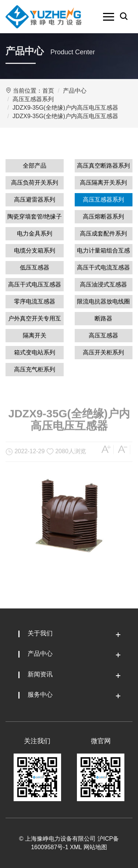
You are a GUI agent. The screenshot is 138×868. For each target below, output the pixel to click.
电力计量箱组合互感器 (103, 252)
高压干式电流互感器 (103, 267)
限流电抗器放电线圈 (103, 301)
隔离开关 (35, 335)
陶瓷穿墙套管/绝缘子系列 (35, 218)
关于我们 (40, 633)
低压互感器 (35, 267)
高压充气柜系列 (35, 369)
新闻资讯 (40, 674)
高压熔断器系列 (103, 217)
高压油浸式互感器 (103, 284)
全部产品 (35, 166)
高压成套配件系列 (103, 234)
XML (76, 847)
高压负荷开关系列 (35, 183)
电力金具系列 (35, 234)
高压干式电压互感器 (35, 284)
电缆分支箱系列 (35, 251)
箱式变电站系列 (35, 352)
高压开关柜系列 (103, 352)
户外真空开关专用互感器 (35, 320)
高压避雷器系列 (35, 200)
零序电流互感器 (35, 301)
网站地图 (95, 847)
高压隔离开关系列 (103, 183)
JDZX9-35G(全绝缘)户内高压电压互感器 (65, 108)
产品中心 (75, 91)
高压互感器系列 (33, 99)
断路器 (103, 318)
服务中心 (40, 695)
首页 (48, 91)
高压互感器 (103, 335)
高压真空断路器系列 (103, 166)
